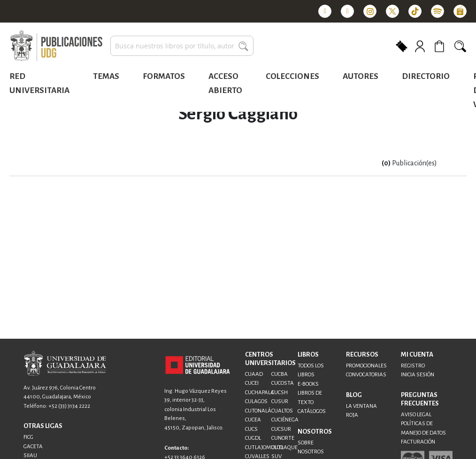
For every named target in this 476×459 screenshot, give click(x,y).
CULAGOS (256, 401)
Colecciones (292, 76)
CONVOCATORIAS (366, 375)
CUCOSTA (283, 383)
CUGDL (253, 438)
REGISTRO (413, 366)
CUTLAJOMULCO (264, 447)
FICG (28, 437)
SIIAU (30, 455)
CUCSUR (281, 429)
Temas (106, 76)
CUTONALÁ (258, 411)
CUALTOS (282, 411)
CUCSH (280, 393)
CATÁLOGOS (312, 411)
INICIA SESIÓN (418, 375)
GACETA (33, 447)
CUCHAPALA (260, 393)
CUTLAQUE (284, 447)
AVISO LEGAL (416, 415)
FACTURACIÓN (418, 442)
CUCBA (280, 374)
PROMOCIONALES (366, 366)
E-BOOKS (308, 384)
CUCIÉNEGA (285, 420)
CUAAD (254, 374)
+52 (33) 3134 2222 (69, 406)
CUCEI (252, 383)
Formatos (164, 76)
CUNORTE (283, 438)
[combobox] (182, 46)
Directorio (426, 76)
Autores (361, 76)
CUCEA (253, 420)
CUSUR (280, 401)
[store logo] (56, 46)
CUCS (251, 429)
